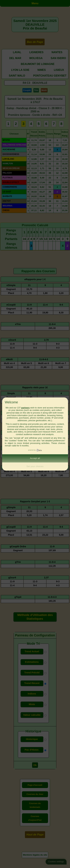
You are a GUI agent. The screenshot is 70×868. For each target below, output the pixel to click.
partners (25, 408)
